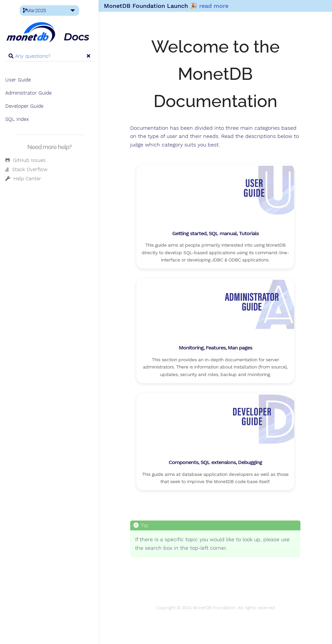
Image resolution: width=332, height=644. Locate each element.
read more (214, 6)
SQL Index (17, 119)
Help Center (23, 179)
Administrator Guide (28, 93)
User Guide (18, 80)
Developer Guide (24, 106)
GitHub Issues (25, 160)
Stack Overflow (26, 169)
